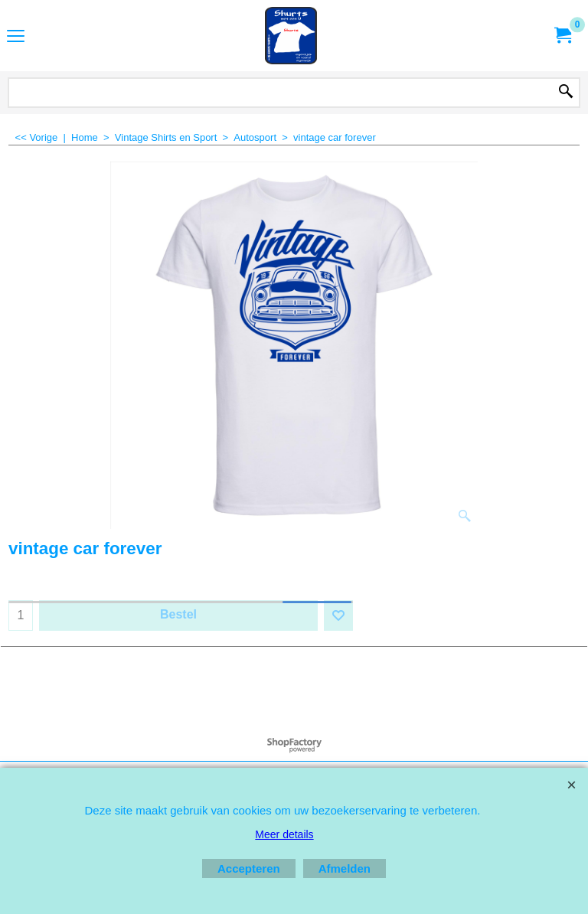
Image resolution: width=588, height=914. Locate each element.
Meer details (284, 834)
